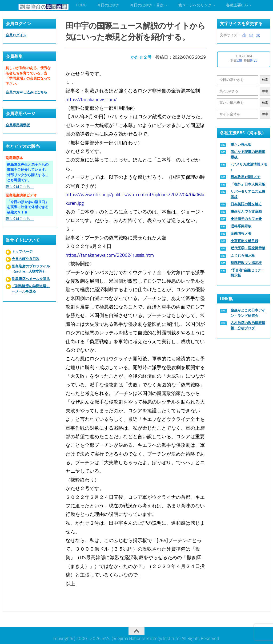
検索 (265, 80)
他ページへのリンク (195, 5)
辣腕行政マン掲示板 (246, 263)
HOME (81, 5)
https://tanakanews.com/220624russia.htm (111, 254)
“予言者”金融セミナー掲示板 (248, 273)
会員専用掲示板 (18, 125)
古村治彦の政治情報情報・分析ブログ (248, 325)
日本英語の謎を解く (246, 204)
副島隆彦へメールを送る (31, 279)
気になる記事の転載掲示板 (248, 154)
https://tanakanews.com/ (92, 98)
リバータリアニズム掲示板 (248, 194)
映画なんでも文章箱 (246, 212)
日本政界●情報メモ (246, 177)
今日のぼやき (108, 5)
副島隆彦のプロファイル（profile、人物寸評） (31, 269)
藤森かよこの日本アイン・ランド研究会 (248, 313)
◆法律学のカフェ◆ (246, 219)
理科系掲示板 (241, 226)
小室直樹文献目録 (244, 241)
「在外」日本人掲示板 (248, 184)
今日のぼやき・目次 (147, 5)
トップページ (22, 252)
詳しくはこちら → (20, 187)
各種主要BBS (237, 5)
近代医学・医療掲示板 (248, 248)
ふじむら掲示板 (243, 256)
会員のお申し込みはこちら (26, 92)
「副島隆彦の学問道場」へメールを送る (31, 289)
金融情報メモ (241, 233)
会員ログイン (16, 35)
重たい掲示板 (241, 145)
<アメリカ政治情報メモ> (249, 167)
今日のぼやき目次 (26, 259)
